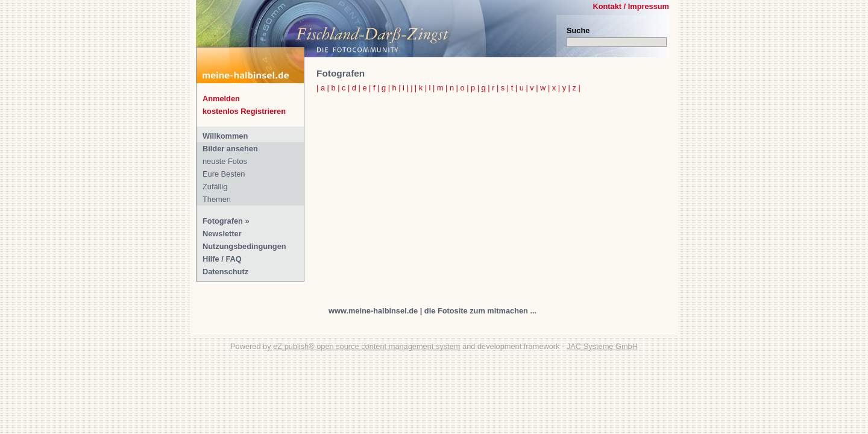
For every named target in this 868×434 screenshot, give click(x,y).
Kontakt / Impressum (631, 6)
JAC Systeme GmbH (602, 346)
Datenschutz (225, 272)
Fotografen (223, 221)
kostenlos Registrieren (244, 111)
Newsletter (222, 234)
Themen (217, 199)
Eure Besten (224, 174)
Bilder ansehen (230, 149)
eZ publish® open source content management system (366, 346)
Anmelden (221, 99)
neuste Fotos (225, 161)
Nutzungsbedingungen (244, 246)
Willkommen (225, 136)
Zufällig (215, 187)
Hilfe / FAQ (222, 259)
